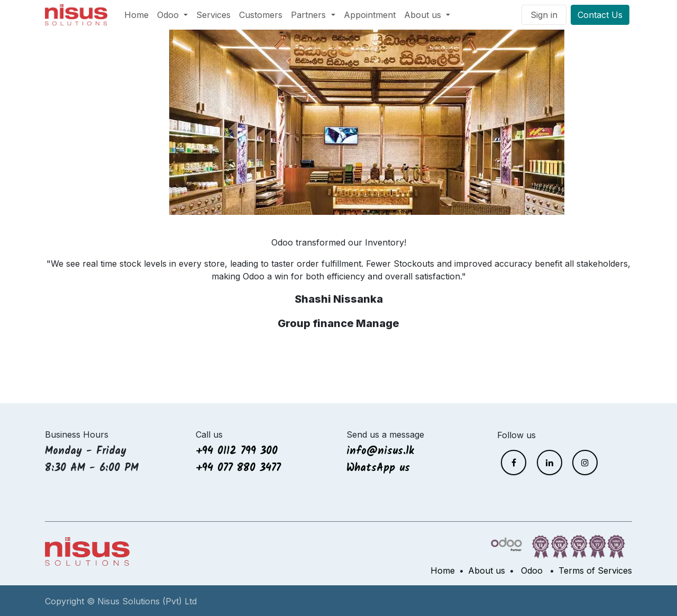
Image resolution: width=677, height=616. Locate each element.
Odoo (532, 570)
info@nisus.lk (380, 451)
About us (487, 570)
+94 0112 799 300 (237, 451)
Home (443, 570)
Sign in (544, 15)
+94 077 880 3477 (238, 468)
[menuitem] (136, 15)
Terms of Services (595, 570)
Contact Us (600, 15)
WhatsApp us (380, 468)
